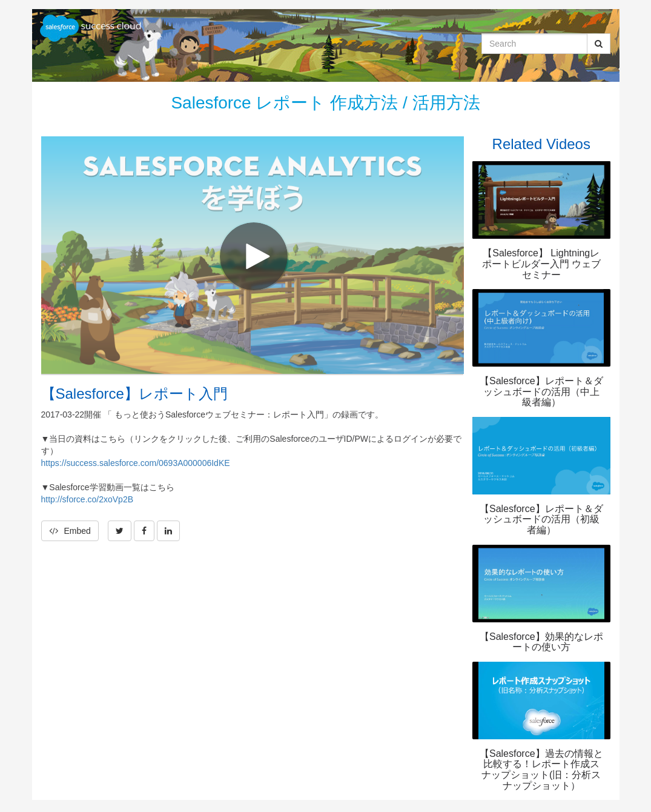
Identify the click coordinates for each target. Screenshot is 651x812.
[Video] (253, 255)
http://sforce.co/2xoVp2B (88, 499)
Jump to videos (0, 0)
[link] (120, 531)
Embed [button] (70, 531)
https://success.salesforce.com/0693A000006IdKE (136, 463)
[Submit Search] (599, 44)
